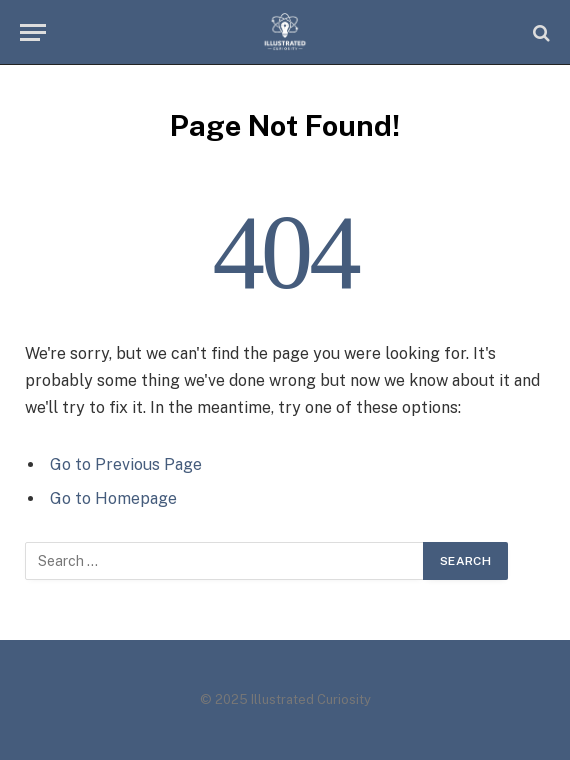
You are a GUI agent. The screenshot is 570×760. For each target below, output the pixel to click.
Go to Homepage (113, 498)
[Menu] (33, 32)
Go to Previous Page (126, 464)
